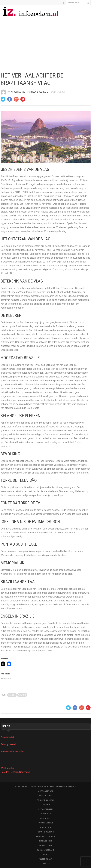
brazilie (12, 695)
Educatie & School (46, 800)
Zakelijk (45, 863)
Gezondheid (46, 814)
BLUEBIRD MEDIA (68, 787)
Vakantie (22, 695)
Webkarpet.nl (7, 768)
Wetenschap (46, 859)
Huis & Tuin (45, 827)
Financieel (46, 818)
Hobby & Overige (46, 823)
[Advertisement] (45, 45)
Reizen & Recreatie (39, 92)
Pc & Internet (46, 845)
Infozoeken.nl (18, 92)
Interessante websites (13, 751)
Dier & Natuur (46, 796)
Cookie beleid (8, 737)
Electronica (45, 805)
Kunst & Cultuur (46, 832)
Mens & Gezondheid (45, 836)
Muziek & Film (45, 841)
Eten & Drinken (45, 809)
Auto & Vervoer (45, 791)
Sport (45, 854)
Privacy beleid (8, 744)
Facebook (64, 3)
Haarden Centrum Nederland (15, 772)
